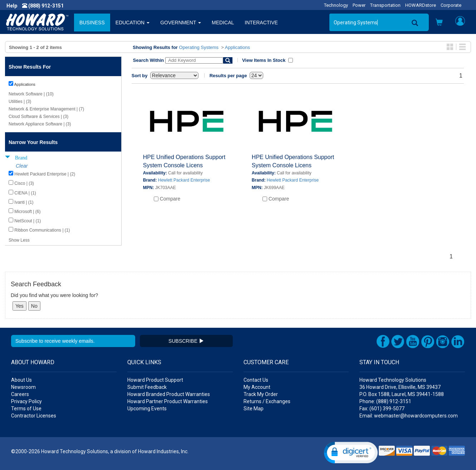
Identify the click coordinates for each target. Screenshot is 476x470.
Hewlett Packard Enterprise (184, 180)
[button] (439, 23)
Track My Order (261, 394)
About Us (21, 380)
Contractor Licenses (34, 416)
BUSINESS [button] (92, 23)
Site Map (254, 409)
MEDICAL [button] (223, 23)
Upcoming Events (147, 409)
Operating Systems (199, 47)
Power (359, 5)
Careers (20, 394)
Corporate (451, 5)
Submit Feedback (147, 387)
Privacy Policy (26, 401)
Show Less (19, 240)
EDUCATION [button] (133, 23)
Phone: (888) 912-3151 (385, 401)
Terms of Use (26, 409)
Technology (336, 5)
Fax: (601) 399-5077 (382, 409)
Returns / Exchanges (267, 401)
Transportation (385, 5)
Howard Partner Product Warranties (168, 401)
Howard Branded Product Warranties (169, 394)
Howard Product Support (155, 380)
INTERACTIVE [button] (261, 23)
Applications (237, 47)
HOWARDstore (421, 5)
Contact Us (256, 380)
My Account (257, 387)
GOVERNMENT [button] (181, 23)
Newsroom (23, 387)
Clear (22, 166)
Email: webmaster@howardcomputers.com (409, 416)
